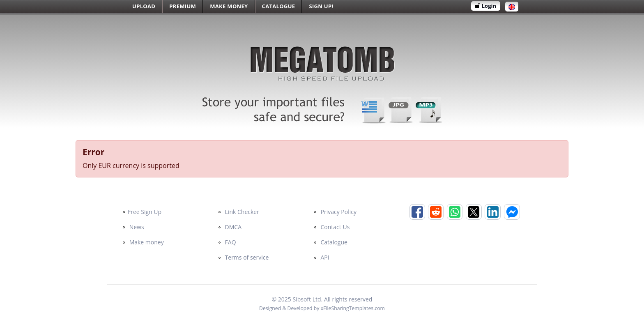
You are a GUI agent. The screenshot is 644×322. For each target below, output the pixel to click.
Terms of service (243, 257)
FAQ (227, 242)
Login (486, 6)
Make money (143, 242)
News (133, 227)
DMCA (230, 227)
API (322, 257)
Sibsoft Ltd (307, 299)
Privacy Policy (335, 212)
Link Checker (239, 212)
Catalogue (331, 242)
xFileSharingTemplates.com (353, 308)
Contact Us (332, 227)
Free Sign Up (142, 212)
